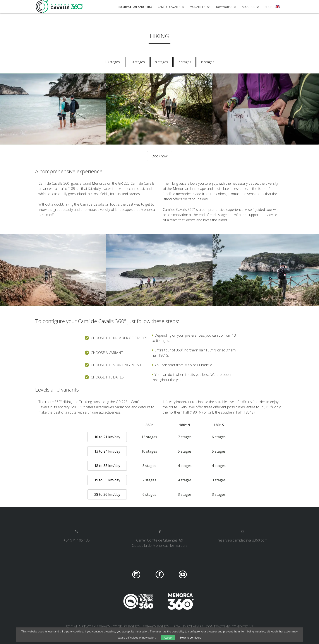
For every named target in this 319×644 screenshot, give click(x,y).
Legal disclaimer (188, 627)
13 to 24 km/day (107, 451)
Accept (168, 638)
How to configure (191, 638)
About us (249, 7)
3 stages (219, 480)
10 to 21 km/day (107, 437)
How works (224, 7)
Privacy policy (156, 627)
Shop (268, 7)
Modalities (198, 7)
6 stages (208, 62)
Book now (160, 156)
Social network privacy (88, 627)
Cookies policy (126, 627)
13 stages (112, 62)
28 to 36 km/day (107, 494)
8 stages (161, 62)
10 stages (137, 62)
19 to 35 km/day (107, 480)
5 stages (185, 451)
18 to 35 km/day (107, 466)
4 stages (185, 466)
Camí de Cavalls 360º (59, 7)
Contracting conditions (230, 627)
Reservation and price (135, 7)
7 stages (185, 62)
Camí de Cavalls (169, 7)
